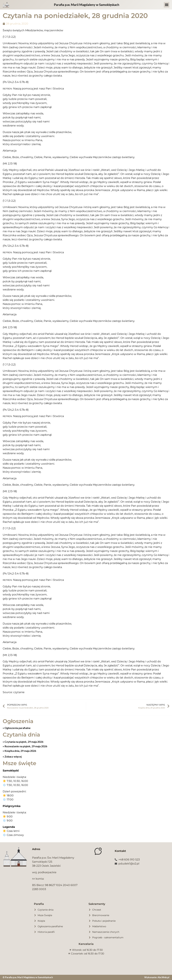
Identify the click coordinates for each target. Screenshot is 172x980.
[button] (167, 5)
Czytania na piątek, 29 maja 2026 (24, 742)
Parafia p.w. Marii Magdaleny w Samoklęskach (87, 5)
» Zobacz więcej (12, 756)
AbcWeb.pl (163, 977)
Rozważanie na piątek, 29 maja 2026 (26, 746)
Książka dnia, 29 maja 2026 (20, 751)
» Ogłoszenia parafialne (17, 728)
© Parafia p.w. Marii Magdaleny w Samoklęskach (28, 977)
